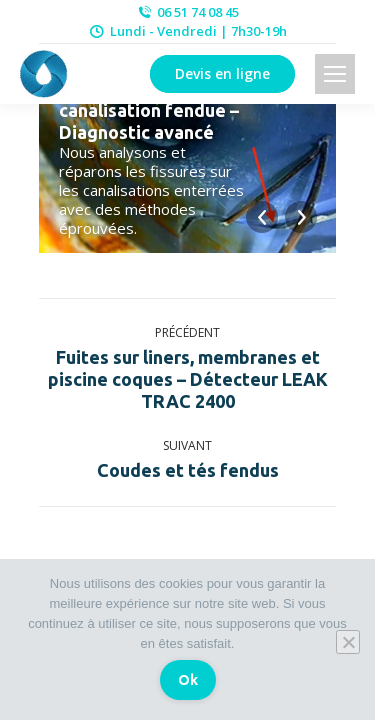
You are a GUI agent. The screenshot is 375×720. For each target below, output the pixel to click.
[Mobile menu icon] (335, 74)
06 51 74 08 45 (187, 12)
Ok (188, 680)
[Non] (348, 642)
